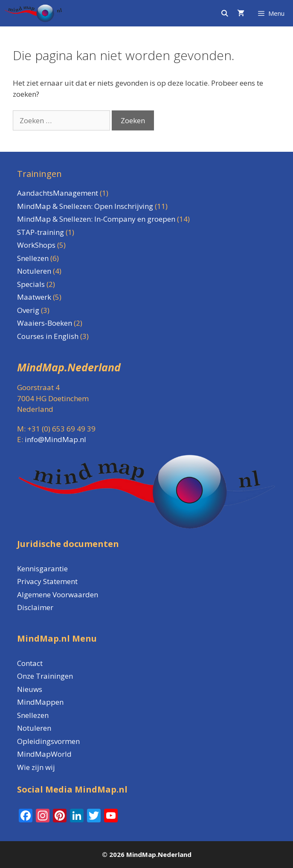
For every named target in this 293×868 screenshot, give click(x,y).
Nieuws (30, 689)
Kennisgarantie (42, 569)
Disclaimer (35, 607)
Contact (30, 663)
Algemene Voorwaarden (58, 595)
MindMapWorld (44, 754)
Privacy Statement (47, 581)
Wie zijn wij (36, 767)
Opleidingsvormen (48, 741)
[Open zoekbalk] (224, 13)
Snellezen (33, 715)
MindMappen (40, 702)
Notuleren (34, 728)
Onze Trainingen (45, 676)
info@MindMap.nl (55, 439)
